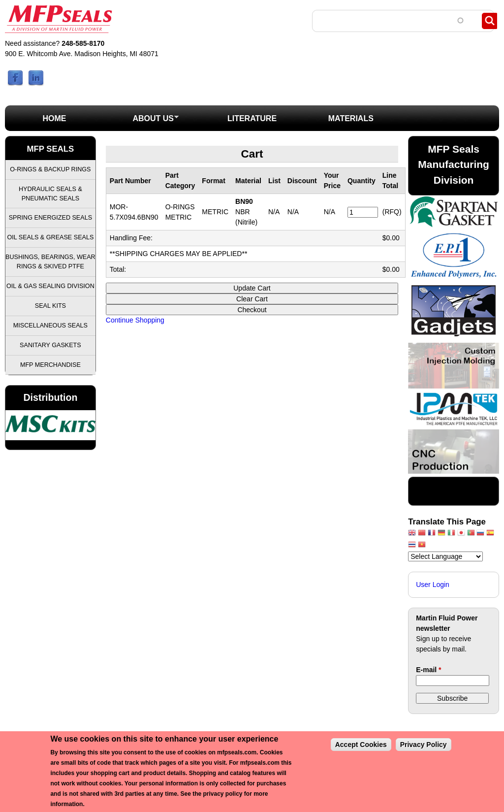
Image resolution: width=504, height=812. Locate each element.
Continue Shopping (135, 320)
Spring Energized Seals (50, 218)
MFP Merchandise (50, 365)
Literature (252, 118)
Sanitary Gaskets (50, 345)
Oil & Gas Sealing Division (50, 286)
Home (54, 118)
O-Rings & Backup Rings (50, 169)
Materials (351, 118)
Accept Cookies (361, 745)
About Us (142, 121)
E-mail (428, 670)
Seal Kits (50, 306)
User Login (433, 585)
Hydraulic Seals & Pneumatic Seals (50, 194)
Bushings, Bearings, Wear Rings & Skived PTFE (50, 262)
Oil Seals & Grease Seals (50, 237)
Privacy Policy (424, 745)
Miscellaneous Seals (50, 325)
